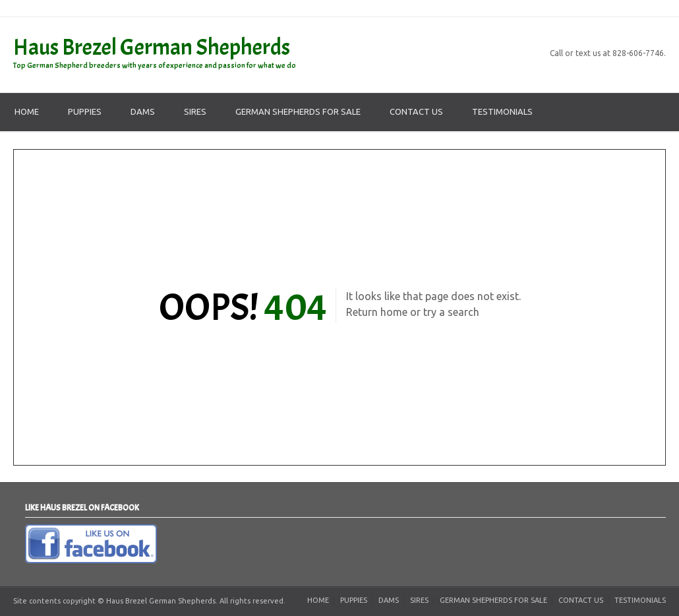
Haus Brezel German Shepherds (152, 47)
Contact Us (416, 111)
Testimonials (502, 111)
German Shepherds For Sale (298, 111)
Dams (143, 111)
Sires (195, 111)
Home (27, 111)
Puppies (85, 111)
